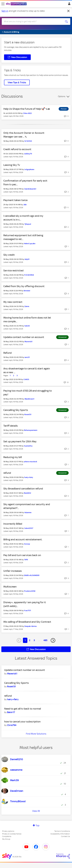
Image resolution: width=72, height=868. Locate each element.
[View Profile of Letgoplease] (29, 169)
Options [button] (62, 96)
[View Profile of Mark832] (27, 493)
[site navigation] (3, 4)
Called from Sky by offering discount (24, 286)
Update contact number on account (24, 337)
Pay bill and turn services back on (22, 555)
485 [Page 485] (45, 640)
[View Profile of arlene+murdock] (30, 462)
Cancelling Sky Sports (16, 410)
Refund (7, 353)
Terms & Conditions (62, 831)
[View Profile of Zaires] (27, 306)
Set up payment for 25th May (20, 441)
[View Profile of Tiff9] (26, 560)
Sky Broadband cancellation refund (23, 489)
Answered (62, 337)
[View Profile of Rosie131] (28, 414)
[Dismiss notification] (68, 11)
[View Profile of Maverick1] (28, 342)
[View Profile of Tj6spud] (28, 224)
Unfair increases (13, 571)
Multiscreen (10, 587)
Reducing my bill (13, 457)
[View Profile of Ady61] (27, 259)
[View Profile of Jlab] (25, 205)
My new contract (13, 302)
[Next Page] (53, 640)
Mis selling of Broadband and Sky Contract (27, 622)
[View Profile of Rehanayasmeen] (31, 430)
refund (7, 473)
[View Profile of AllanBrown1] (29, 399)
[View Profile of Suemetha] (28, 446)
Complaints (7, 836)
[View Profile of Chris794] (12, 725)
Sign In (69, 4)
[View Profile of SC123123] (28, 141)
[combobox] (33, 21)
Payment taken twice (15, 200)
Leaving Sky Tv (12, 165)
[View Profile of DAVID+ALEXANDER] (32, 575)
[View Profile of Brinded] (27, 291)
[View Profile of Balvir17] (11, 712)
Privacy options (8, 831)
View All (36, 811)
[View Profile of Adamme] (28, 512)
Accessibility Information (60, 834)
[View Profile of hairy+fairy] (29, 477)
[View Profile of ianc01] (27, 357)
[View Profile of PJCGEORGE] (29, 275)
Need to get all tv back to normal (23, 709)
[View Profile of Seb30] (27, 326)
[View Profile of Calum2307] (29, 528)
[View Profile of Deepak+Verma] (30, 626)
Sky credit (9, 255)
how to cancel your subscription (22, 722)
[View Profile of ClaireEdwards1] (30, 189)
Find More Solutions (36, 734)
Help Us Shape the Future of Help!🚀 (24, 109)
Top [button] (37, 825)
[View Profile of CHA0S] (26, 379)
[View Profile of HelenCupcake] (30, 244)
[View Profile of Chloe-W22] (27, 113)
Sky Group (6, 839)
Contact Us (65, 836)
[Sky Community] (17, 4)
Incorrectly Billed (13, 524)
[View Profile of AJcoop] (27, 544)
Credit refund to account (17, 149)
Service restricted (13, 271)
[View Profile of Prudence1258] (30, 591)
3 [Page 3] (34, 640)
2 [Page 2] (30, 640)
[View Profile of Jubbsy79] (28, 154)
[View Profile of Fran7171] (27, 611)
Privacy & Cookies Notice (12, 834)
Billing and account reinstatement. (23, 539)
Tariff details (11, 426)
